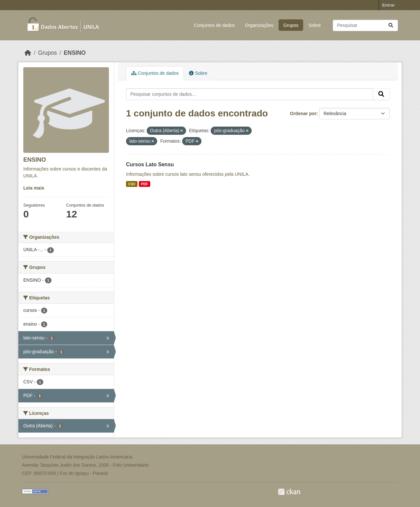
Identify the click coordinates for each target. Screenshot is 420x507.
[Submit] (391, 25)
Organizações (259, 25)
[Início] (28, 53)
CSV (132, 184)
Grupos (291, 25)
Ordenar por (303, 113)
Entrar (388, 5)
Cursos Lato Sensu (150, 164)
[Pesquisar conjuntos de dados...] (365, 25)
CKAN (289, 492)
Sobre (315, 25)
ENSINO (75, 53)
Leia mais (34, 188)
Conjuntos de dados (214, 25)
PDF (145, 184)
